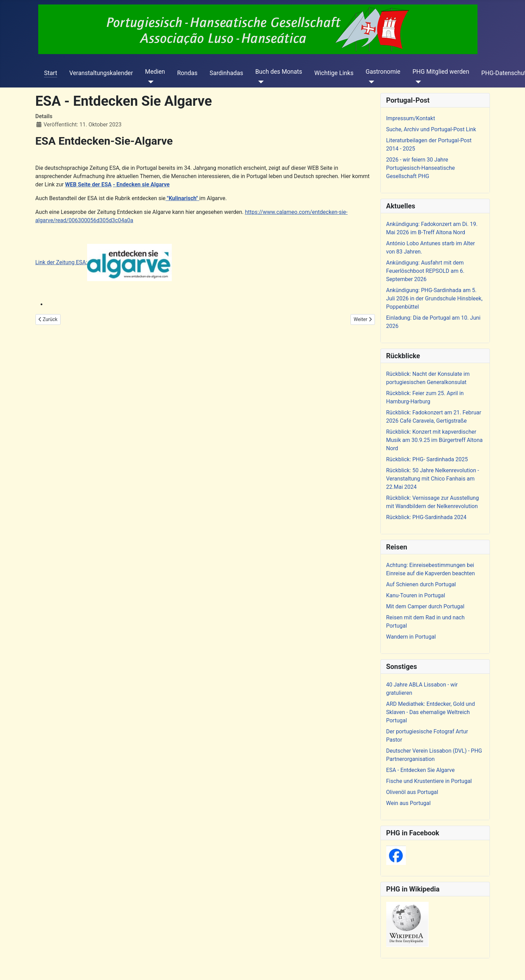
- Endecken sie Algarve (141, 184)
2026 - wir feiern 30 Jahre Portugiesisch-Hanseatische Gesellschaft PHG (421, 168)
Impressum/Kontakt (411, 118)
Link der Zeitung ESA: (104, 262)
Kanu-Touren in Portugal (416, 595)
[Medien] (149, 82)
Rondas (187, 73)
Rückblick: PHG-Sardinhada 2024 (427, 517)
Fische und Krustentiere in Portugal (429, 781)
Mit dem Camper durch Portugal (425, 606)
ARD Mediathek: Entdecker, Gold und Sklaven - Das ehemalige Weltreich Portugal (431, 712)
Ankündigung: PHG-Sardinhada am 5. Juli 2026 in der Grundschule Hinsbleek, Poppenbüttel (434, 298)
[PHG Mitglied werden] (417, 82)
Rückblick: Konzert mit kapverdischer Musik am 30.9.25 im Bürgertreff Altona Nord (434, 440)
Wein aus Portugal (408, 803)
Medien (155, 72)
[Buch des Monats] (260, 82)
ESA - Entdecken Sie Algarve (421, 770)
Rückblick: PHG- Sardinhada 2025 (427, 459)
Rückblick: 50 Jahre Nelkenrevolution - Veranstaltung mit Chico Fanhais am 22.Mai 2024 (433, 479)
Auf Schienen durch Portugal (421, 584)
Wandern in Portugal (411, 637)
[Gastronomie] (370, 82)
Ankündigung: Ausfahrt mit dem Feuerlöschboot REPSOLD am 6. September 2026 (425, 271)
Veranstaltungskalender (101, 73)
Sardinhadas (227, 73)
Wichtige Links (334, 73)
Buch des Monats (279, 72)
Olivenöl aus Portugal (412, 792)
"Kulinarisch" (182, 198)
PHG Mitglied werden (441, 72)
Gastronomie (383, 72)
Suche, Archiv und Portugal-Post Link (431, 129)
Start (51, 73)
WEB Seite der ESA (88, 184)
